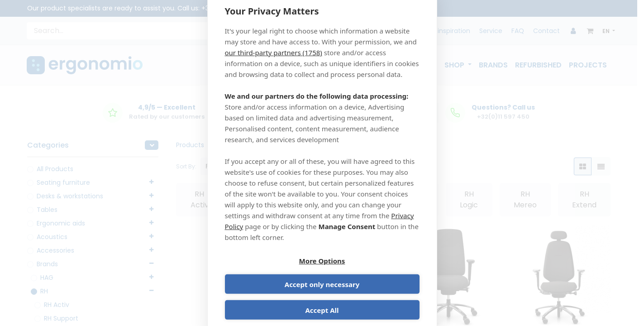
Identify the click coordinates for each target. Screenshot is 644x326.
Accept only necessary (372, 274)
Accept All (322, 300)
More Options (272, 274)
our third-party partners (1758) (274, 63)
